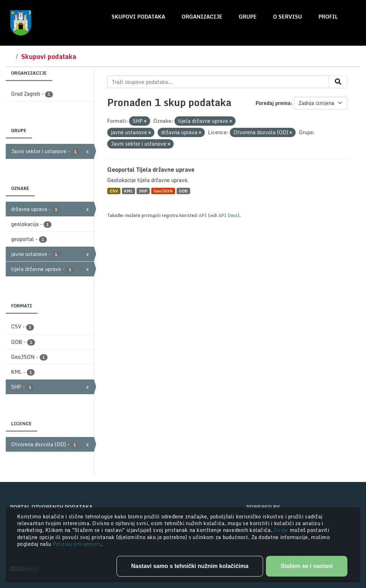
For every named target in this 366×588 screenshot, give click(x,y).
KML (128, 191)
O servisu (288, 17)
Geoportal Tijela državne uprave (151, 170)
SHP (143, 191)
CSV (114, 191)
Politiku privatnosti (77, 544)
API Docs (228, 215)
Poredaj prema (273, 103)
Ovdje (282, 530)
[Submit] (338, 82)
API (203, 215)
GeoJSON (163, 191)
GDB (183, 191)
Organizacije (202, 17)
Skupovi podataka (138, 17)
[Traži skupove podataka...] (218, 82)
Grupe (248, 17)
